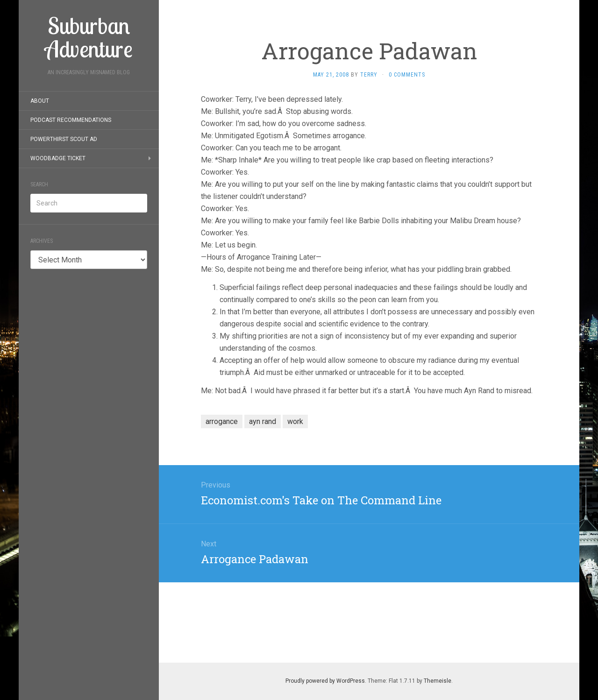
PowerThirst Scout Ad (64, 139)
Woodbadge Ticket (58, 158)
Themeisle (438, 681)
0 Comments (407, 75)
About (40, 101)
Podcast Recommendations (71, 120)
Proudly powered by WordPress (325, 681)
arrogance (222, 421)
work (295, 421)
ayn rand (263, 421)
